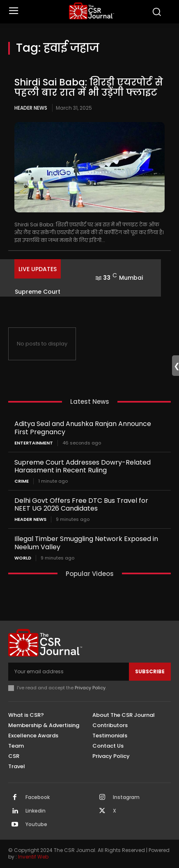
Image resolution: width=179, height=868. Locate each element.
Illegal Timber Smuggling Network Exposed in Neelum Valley (86, 543)
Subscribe (150, 671)
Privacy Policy (90, 688)
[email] (69, 672)
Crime (22, 481)
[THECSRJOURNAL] (91, 11)
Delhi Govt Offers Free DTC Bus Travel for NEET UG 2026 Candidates (81, 504)
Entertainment (34, 443)
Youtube (36, 824)
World (23, 558)
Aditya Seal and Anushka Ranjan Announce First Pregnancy (83, 428)
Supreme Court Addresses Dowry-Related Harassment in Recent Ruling (83, 466)
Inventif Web (33, 857)
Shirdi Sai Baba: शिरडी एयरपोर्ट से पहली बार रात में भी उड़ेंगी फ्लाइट (89, 87)
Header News (31, 108)
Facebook (38, 797)
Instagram (126, 797)
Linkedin (36, 811)
